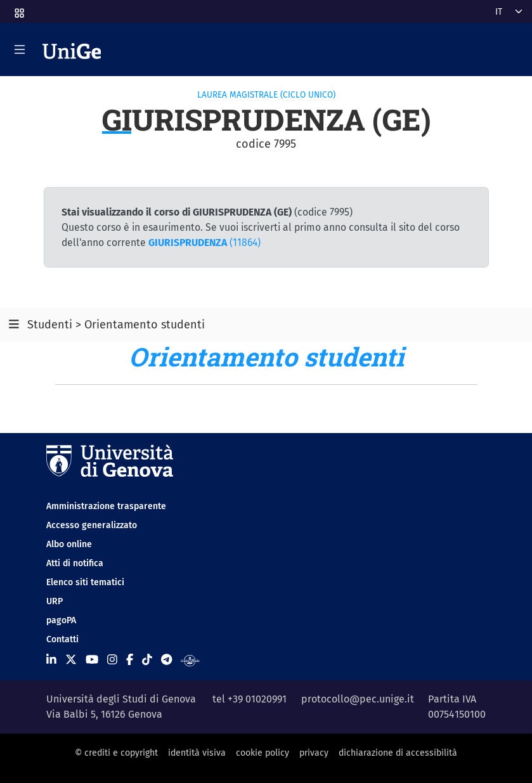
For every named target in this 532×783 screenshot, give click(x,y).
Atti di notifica (75, 563)
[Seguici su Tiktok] (147, 660)
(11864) (204, 243)
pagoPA (61, 620)
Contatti (62, 639)
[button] (18, 9)
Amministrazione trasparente (106, 506)
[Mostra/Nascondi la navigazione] (20, 49)
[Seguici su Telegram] (166, 660)
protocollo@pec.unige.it (358, 699)
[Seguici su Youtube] (92, 660)
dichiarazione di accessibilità (398, 753)
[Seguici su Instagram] (112, 660)
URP (55, 601)
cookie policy (263, 753)
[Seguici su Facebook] (130, 660)
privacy (314, 753)
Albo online (69, 544)
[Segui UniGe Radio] (190, 660)
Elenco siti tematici (85, 582)
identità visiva (197, 753)
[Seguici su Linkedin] (51, 660)
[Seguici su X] (71, 660)
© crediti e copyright (116, 753)
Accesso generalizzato (92, 525)
